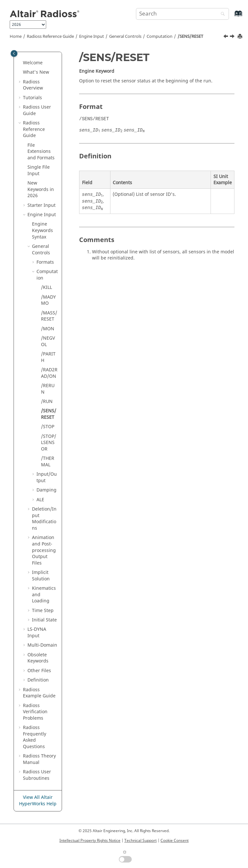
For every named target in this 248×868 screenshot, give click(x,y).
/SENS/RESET (190, 37)
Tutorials (32, 98)
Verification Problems (35, 712)
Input (37, 633)
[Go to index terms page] (231, 17)
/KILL (46, 287)
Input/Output (47, 477)
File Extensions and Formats (41, 152)
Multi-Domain (42, 645)
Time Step (43, 611)
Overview (33, 85)
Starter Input (41, 205)
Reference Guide (50, 37)
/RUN (47, 402)
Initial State (44, 620)
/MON (48, 329)
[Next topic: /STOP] (233, 37)
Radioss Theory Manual (39, 759)
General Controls (125, 37)
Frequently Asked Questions (35, 737)
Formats (45, 262)
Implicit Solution (41, 576)
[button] (20, 63)
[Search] (221, 14)
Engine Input (92, 37)
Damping (46, 490)
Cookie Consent (175, 841)
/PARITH (48, 357)
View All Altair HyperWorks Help (38, 801)
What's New (36, 72)
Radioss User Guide (37, 110)
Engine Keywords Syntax (42, 230)
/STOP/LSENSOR (49, 443)
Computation (160, 37)
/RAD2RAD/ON (49, 373)
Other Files (39, 671)
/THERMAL (48, 462)
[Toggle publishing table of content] (14, 53)
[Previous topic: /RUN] (226, 37)
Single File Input (39, 170)
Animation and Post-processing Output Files (44, 550)
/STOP (48, 427)
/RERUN (48, 389)
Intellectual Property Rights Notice (90, 841)
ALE (40, 500)
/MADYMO (48, 300)
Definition (38, 680)
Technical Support (140, 841)
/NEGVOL (48, 341)
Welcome (33, 63)
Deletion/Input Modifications (44, 519)
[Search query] (182, 14)
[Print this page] (241, 37)
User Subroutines (37, 775)
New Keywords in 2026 (41, 189)
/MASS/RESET (49, 316)
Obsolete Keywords (38, 658)
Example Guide (39, 693)
